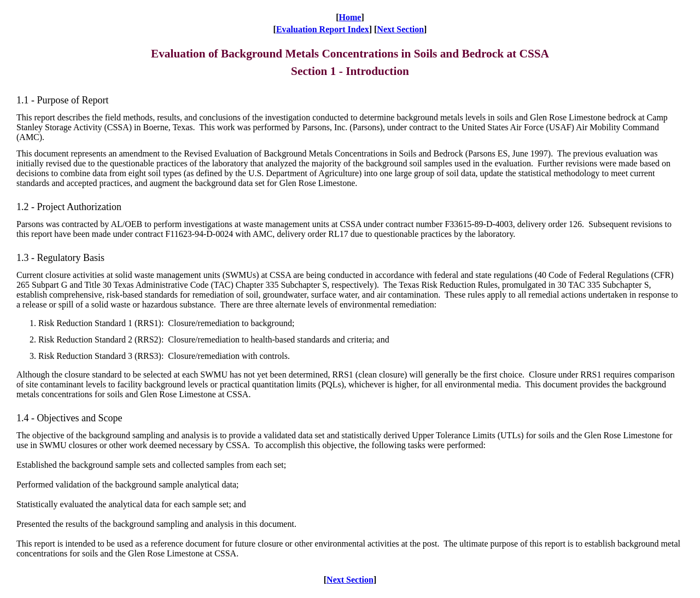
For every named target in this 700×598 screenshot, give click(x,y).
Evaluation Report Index (323, 29)
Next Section (400, 29)
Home (350, 17)
